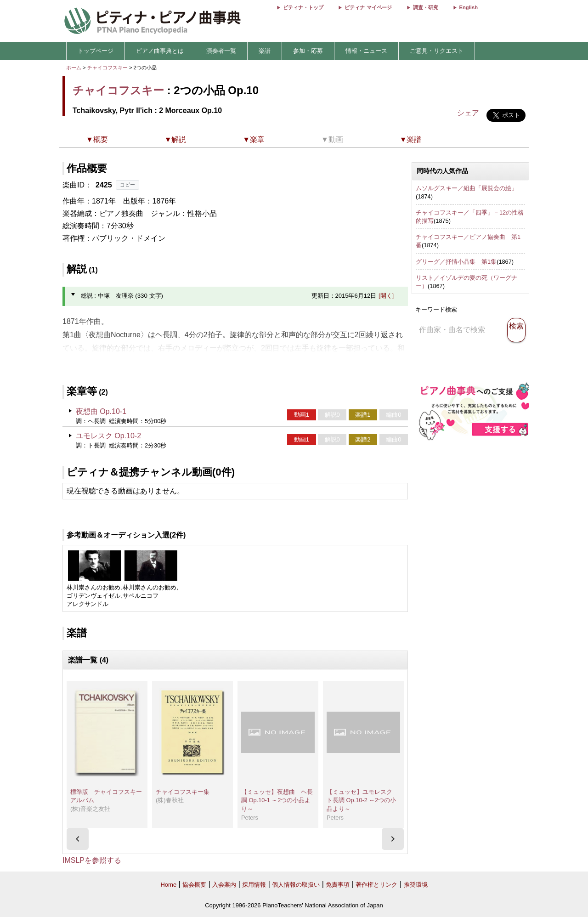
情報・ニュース (366, 51)
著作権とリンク (376, 885)
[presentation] (78, 839)
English (469, 7)
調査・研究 (426, 7)
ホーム (74, 68)
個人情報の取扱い (296, 885)
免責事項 (338, 885)
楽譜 (265, 51)
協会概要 (194, 885)
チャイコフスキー (107, 68)
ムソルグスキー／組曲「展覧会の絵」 (466, 188)
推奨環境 (416, 885)
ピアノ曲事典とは (160, 51)
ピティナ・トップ (303, 7)
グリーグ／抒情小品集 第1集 (456, 262)
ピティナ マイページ (368, 7)
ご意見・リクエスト (437, 51)
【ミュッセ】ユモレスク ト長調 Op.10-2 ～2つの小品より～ (362, 800)
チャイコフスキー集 (183, 792)
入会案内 (224, 885)
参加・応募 (308, 51)
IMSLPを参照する (92, 860)
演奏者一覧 (221, 51)
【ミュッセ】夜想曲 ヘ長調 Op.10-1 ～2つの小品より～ (277, 800)
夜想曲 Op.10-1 (101, 411)
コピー (127, 185)
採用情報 (254, 885)
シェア (468, 113)
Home (168, 885)
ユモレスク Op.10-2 (108, 436)
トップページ (96, 51)
